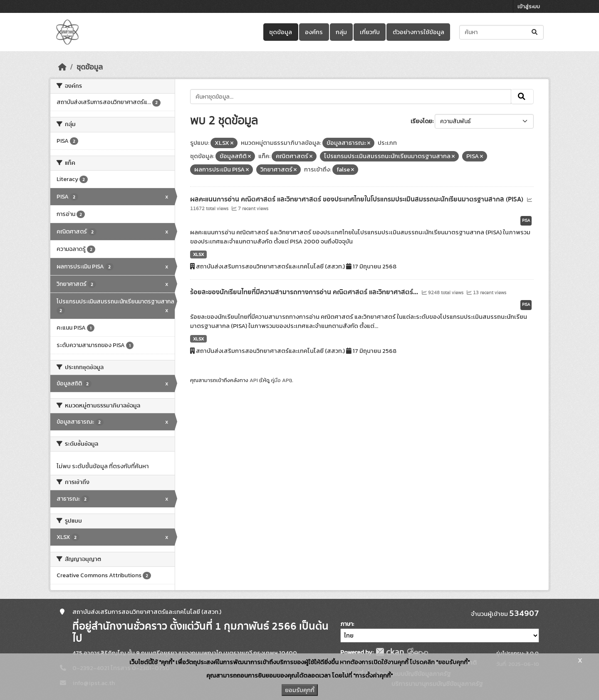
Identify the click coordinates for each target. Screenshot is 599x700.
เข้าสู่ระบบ (529, 6)
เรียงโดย (421, 121)
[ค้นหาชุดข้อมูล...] (501, 32)
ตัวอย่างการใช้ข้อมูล (418, 32)
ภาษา (347, 624)
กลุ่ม (341, 32)
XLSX (198, 254)
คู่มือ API (281, 380)
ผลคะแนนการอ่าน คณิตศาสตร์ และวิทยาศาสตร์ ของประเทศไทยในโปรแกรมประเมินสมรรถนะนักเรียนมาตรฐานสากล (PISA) (358, 199)
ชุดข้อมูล (281, 32)
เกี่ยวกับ (370, 32)
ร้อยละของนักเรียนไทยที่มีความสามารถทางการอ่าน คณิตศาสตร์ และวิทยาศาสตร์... (305, 292)
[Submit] (535, 32)
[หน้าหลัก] (62, 67)
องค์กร (314, 32)
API (254, 380)
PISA (526, 221)
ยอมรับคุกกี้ (300, 690)
